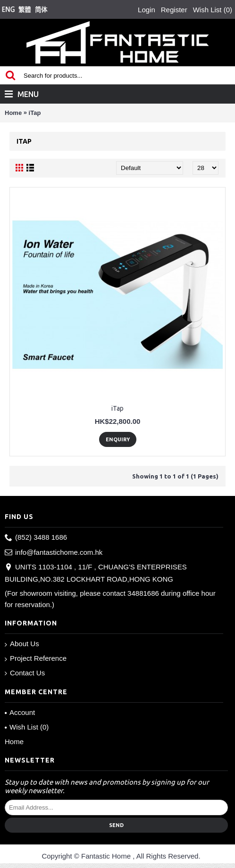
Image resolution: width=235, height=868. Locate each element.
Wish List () (27, 727)
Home (13, 113)
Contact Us (25, 673)
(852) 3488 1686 (36, 538)
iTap (35, 113)
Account (20, 712)
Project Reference (36, 659)
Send (116, 825)
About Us (22, 644)
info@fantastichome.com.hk (54, 553)
